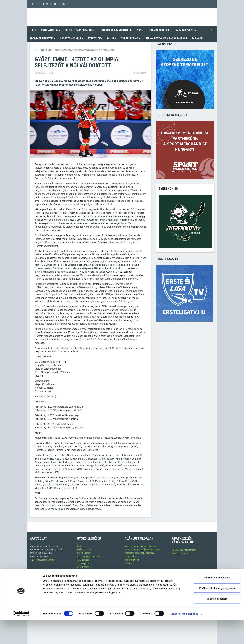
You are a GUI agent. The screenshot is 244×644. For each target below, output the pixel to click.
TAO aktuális (83, 560)
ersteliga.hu (130, 557)
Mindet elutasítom (217, 623)
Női (50, 50)
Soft (210, 588)
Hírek (43, 50)
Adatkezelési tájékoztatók (184, 550)
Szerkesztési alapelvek (88, 577)
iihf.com (128, 563)
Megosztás (139, 73)
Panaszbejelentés (180, 553)
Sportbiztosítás (84, 567)
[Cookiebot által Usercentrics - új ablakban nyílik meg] (21, 638)
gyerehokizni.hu (132, 560)
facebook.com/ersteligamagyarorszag (143, 550)
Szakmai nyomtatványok (88, 557)
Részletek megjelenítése (184, 638)
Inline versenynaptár (86, 574)
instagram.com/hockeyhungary (139, 553)
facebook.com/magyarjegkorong (140, 546)
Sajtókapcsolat (84, 563)
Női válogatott (84, 553)
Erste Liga (82, 546)
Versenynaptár (84, 570)
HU (64, 4)
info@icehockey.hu (46, 560)
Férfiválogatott (84, 550)
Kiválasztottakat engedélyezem (217, 612)
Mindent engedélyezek (217, 601)
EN (68, 4)
